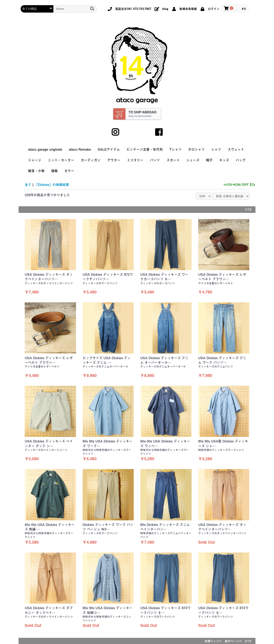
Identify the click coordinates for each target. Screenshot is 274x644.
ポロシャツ (196, 149)
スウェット (236, 149)
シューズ (193, 160)
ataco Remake (80, 149)
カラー (69, 171)
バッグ (241, 160)
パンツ (155, 160)
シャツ (216, 149)
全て (28, 185)
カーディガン (91, 160)
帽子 (209, 160)
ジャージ (35, 160)
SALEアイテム (109, 149)
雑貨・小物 (36, 171)
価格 (54, 171)
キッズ (224, 160)
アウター (114, 160)
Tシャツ (175, 149)
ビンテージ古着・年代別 (145, 149)
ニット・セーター (61, 160)
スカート (173, 160)
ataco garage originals (45, 149)
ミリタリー (135, 160)
